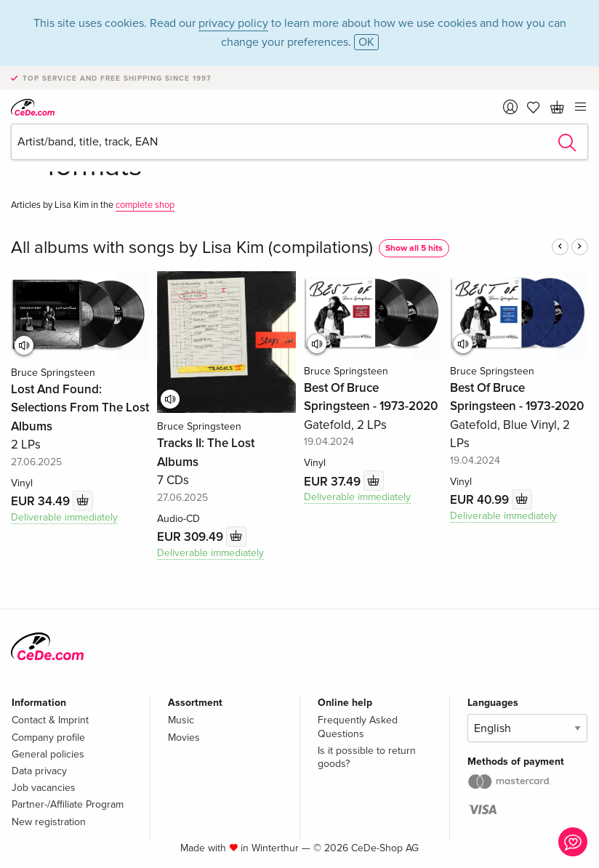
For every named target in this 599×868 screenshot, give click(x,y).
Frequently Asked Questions (358, 727)
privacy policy (233, 23)
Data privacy (39, 771)
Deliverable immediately (64, 517)
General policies (48, 754)
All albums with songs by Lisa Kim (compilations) (192, 248)
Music (181, 720)
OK (366, 42)
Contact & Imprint (50, 720)
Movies (184, 738)
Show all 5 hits (414, 248)
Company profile (48, 738)
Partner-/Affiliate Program (68, 804)
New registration (49, 822)
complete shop (145, 205)
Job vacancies (44, 788)
